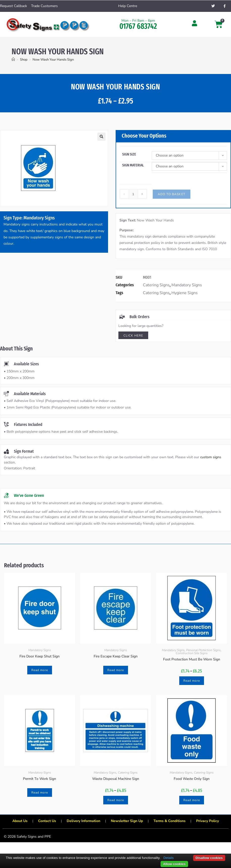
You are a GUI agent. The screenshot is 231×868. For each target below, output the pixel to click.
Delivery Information (83, 821)
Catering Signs (156, 285)
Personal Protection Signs (203, 650)
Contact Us (47, 821)
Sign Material (133, 165)
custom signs (211, 457)
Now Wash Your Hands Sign (53, 60)
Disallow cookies (209, 858)
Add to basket (172, 194)
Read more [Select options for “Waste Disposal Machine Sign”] (116, 800)
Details (169, 858)
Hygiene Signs (185, 293)
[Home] (13, 60)
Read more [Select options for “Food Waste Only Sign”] (192, 800)
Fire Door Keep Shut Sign (40, 656)
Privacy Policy (208, 821)
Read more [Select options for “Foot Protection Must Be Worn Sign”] (192, 681)
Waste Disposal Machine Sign (116, 779)
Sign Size (129, 154)
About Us (20, 821)
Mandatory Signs (187, 285)
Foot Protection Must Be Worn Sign (192, 659)
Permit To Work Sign (40, 779)
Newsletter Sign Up (127, 821)
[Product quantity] (133, 194)
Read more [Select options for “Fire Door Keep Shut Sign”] (40, 670)
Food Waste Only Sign (192, 779)
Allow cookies (174, 864)
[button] (101, 137)
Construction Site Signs (192, 653)
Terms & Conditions (170, 821)
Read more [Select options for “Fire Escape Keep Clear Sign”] (116, 670)
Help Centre (128, 6)
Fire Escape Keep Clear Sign (116, 656)
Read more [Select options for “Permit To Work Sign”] (40, 793)
